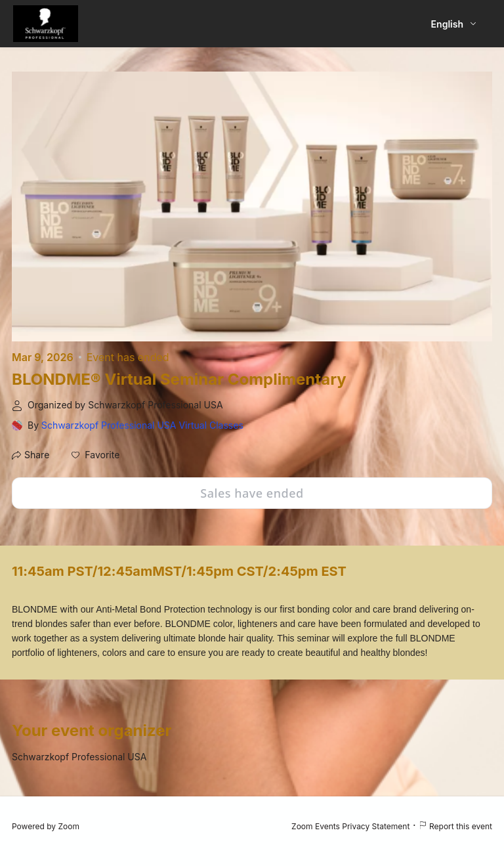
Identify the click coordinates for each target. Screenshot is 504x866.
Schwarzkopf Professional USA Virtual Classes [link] (142, 425)
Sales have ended (252, 493)
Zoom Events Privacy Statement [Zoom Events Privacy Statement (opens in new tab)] (350, 826)
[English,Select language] (454, 24)
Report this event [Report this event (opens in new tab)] (455, 826)
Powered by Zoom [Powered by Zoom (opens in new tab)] (46, 826)
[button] (95, 455)
